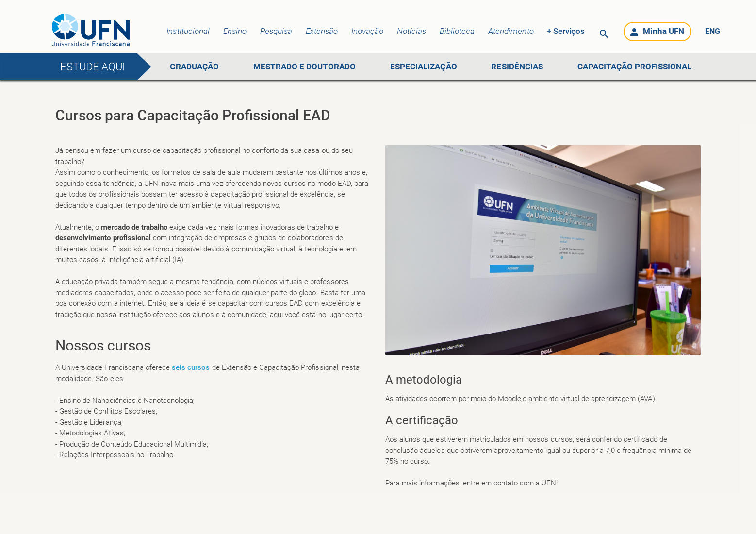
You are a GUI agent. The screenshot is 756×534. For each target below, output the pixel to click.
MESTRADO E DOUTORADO (305, 67)
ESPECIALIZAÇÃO (423, 67)
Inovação (367, 31)
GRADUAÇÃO (194, 67)
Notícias (411, 31)
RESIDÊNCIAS (517, 67)
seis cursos (191, 367)
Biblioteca (457, 31)
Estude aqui (93, 67)
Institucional (188, 31)
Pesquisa (276, 31)
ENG (713, 31)
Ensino (235, 31)
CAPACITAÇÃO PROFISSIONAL (635, 67)
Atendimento (511, 31)
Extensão (322, 31)
